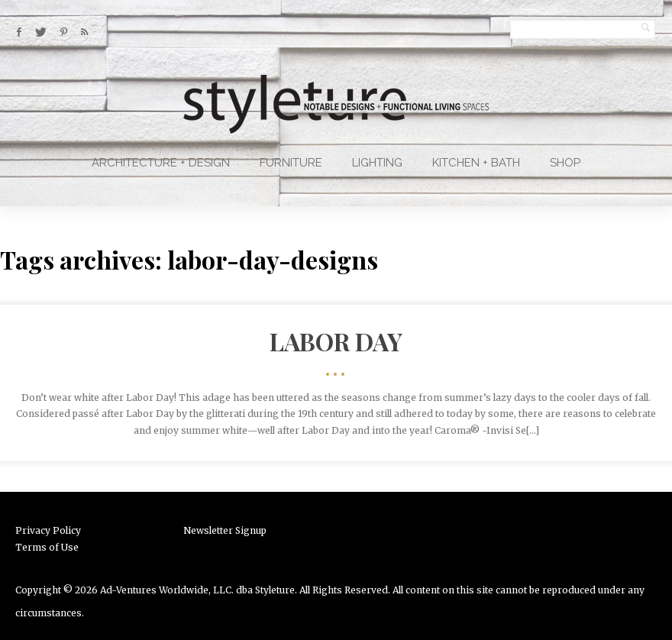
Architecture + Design (161, 163)
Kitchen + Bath (476, 163)
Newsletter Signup (225, 530)
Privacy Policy (48, 530)
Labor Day (336, 341)
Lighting (377, 163)
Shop (565, 163)
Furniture (291, 163)
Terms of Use (47, 547)
